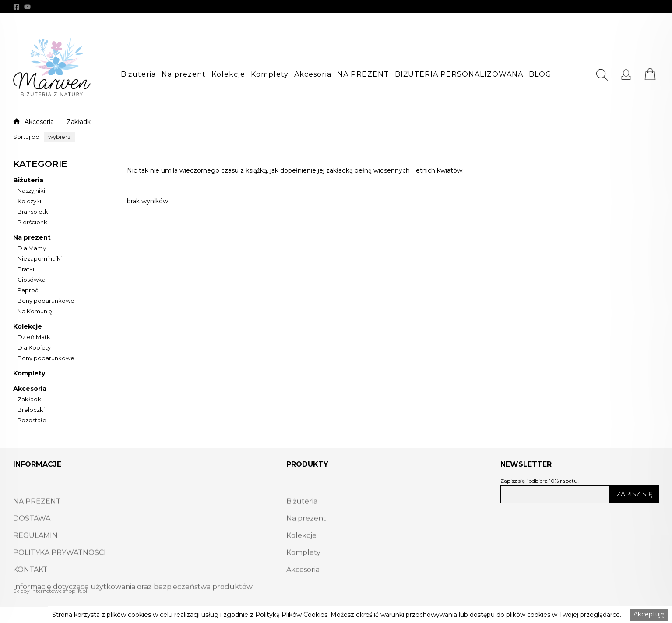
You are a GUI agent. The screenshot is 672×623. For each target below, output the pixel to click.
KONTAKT (30, 588)
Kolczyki (29, 202)
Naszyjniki (31, 191)
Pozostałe (32, 421)
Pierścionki (33, 223)
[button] (138, 74)
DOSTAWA (32, 537)
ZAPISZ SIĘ (634, 494)
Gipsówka (32, 280)
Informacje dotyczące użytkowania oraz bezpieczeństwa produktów (133, 605)
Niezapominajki (40, 259)
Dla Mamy (32, 248)
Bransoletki (33, 212)
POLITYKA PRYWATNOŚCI (60, 571)
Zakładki (79, 122)
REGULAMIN (35, 554)
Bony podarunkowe (46, 301)
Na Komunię (35, 311)
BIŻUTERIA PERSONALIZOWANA (459, 74)
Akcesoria (313, 74)
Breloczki (31, 410)
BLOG (540, 74)
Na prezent (184, 74)
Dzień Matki (35, 337)
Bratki (26, 269)
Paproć (28, 290)
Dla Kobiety (34, 348)
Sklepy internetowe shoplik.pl (50, 591)
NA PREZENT (363, 74)
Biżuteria (138, 74)
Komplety (270, 74)
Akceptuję (649, 614)
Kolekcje (228, 74)
